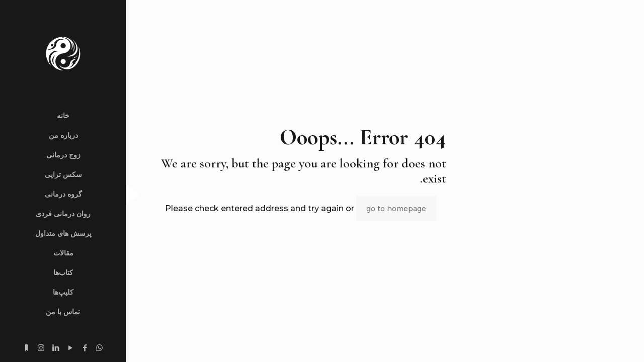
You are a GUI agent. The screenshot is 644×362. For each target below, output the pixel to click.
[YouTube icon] (70, 348)
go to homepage (396, 209)
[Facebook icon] (85, 348)
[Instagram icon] (41, 348)
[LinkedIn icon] (56, 348)
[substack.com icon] (26, 348)
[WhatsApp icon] (99, 348)
